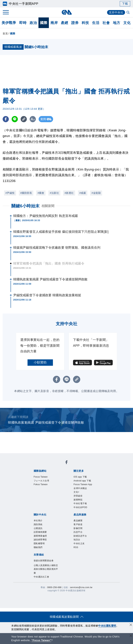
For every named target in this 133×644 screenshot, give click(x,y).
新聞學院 (78, 500)
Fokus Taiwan (41, 484)
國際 (44, 23)
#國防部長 (26, 193)
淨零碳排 (78, 496)
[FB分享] (6, 119)
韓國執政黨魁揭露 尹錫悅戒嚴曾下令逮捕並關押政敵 (50, 279)
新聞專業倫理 (40, 536)
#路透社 (69, 193)
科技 (85, 23)
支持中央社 (116, 12)
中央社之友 (79, 543)
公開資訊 (38, 528)
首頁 (5, 34)
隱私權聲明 (39, 543)
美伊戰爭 (9, 23)
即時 (23, 23)
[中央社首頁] (67, 12)
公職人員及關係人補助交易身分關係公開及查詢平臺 (46, 569)
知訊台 (77, 540)
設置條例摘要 (40, 532)
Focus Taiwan (41, 477)
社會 (106, 23)
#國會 (41, 193)
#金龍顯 (96, 193)
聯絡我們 (38, 547)
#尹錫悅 (10, 193)
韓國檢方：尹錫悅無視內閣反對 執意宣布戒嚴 (46, 216)
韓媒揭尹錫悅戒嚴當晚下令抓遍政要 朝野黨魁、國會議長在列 (57, 248)
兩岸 (54, 23)
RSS (76, 547)
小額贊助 (40, 362)
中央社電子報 (80, 503)
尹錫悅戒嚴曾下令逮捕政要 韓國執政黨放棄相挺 (47, 295)
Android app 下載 (82, 481)
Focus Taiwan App (83, 484)
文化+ (76, 492)
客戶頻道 (78, 524)
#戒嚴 (83, 193)
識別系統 (38, 524)
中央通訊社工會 (41, 577)
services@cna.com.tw (81, 587)
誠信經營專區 (40, 540)
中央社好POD (80, 507)
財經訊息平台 (80, 536)
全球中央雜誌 (80, 488)
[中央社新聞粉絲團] (66, 463)
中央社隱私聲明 (107, 626)
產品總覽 (78, 521)
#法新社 (54, 193)
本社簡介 (38, 521)
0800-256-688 (54, 587)
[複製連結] (24, 119)
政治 (33, 23)
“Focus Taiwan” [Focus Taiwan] (41, 640)
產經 (64, 23)
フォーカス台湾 (41, 481)
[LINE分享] (15, 119)
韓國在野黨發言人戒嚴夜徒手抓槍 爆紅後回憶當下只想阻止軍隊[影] (61, 232)
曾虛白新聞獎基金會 (44, 561)
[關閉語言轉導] (131, 636)
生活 (96, 23)
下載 (125, 4)
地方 (117, 23)
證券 (75, 23)
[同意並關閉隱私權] (131, 625)
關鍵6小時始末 (25, 206)
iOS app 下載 (80, 477)
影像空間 (78, 528)
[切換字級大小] (33, 119)
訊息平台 (78, 532)
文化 (127, 23)
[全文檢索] (128, 13)
